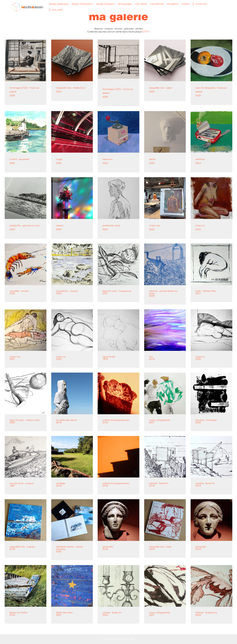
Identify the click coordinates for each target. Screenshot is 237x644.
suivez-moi (200, 4)
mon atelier (141, 4)
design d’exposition (82, 4)
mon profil (56, 10)
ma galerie (172, 4)
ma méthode (157, 4)
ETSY (145, 32)
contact (185, 4)
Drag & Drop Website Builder (119, 639)
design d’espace (105, 4)
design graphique (59, 4)
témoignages (125, 4)
